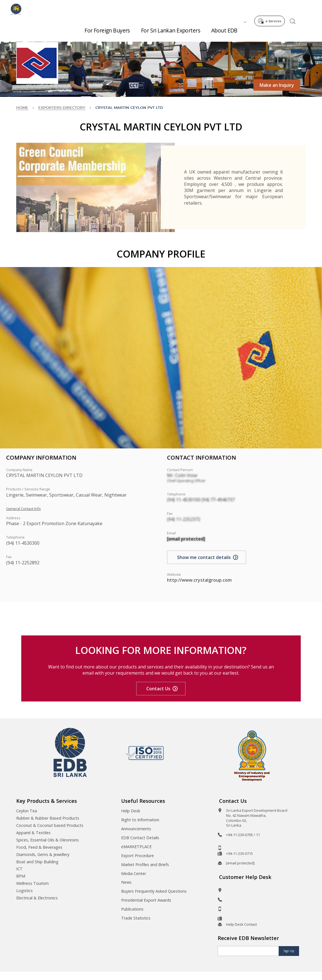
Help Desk (131, 811)
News (126, 882)
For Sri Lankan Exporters (171, 28)
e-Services (271, 8)
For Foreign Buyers (107, 28)
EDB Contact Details (140, 838)
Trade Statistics (136, 918)
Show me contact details (204, 557)
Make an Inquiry (277, 85)
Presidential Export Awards (146, 900)
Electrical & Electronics (37, 898)
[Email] (248, 951)
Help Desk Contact (241, 924)
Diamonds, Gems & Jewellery (43, 854)
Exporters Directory (62, 108)
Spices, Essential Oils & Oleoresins (48, 840)
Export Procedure (138, 856)
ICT (19, 869)
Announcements (136, 829)
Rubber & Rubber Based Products (48, 818)
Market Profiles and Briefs (145, 865)
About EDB (224, 28)
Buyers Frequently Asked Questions (154, 891)
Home (22, 108)
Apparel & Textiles (33, 833)
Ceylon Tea (27, 811)
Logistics (24, 891)
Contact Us (158, 689)
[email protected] (186, 539)
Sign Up (289, 951)
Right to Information (140, 820)
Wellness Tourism (32, 883)
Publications (132, 909)
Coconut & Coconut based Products (50, 825)
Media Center (134, 873)
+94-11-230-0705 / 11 (243, 835)
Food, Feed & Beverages (39, 847)
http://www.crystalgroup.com (199, 580)
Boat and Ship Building (37, 862)
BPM (21, 876)
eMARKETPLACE (136, 847)
